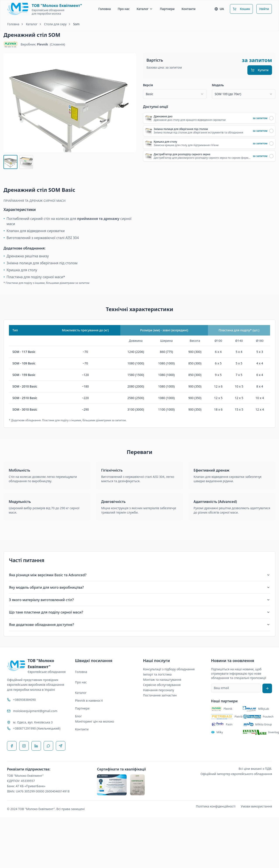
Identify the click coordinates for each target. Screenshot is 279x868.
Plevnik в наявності (89, 700)
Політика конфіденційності (216, 806)
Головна (105, 9)
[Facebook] (12, 746)
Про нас (124, 9)
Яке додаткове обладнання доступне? (139, 625)
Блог (78, 716)
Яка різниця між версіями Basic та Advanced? (139, 575)
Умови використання (256, 806)
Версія (148, 85)
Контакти (189, 9)
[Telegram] (61, 746)
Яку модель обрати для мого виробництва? (139, 587)
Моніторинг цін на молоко (94, 721)
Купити (260, 70)
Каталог (145, 9)
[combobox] (175, 94)
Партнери (167, 9)
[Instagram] (24, 746)
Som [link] (76, 24)
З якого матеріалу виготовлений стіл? (139, 600)
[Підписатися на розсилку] (267, 688)
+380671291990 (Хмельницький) (37, 728)
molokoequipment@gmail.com (35, 711)
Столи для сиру (55, 24)
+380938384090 (24, 700)
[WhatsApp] (48, 746)
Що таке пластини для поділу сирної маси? (139, 612)
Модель (218, 85)
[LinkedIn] (36, 746)
